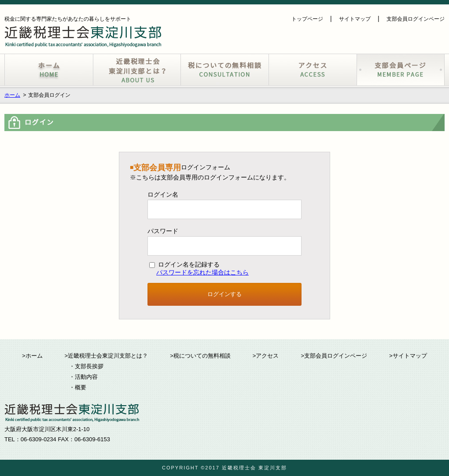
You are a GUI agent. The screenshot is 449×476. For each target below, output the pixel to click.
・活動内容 (83, 377)
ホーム (12, 95)
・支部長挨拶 (86, 366)
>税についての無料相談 (200, 356)
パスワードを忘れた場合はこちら (202, 272)
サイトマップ (355, 19)
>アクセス (266, 356)
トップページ (307, 19)
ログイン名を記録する (184, 264)
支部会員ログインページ (416, 19)
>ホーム (32, 356)
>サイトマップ (408, 356)
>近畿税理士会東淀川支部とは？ (107, 356)
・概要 (78, 387)
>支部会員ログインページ (334, 356)
